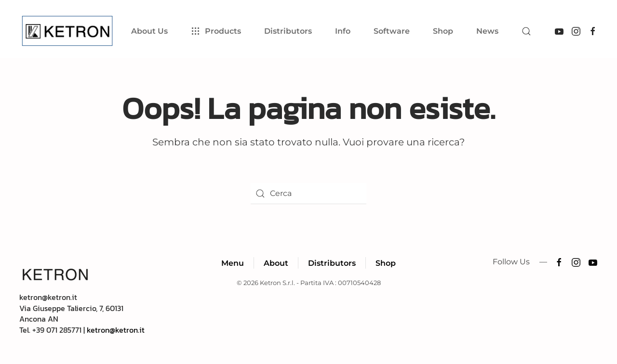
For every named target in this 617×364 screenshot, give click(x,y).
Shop (443, 31)
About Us (149, 31)
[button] (526, 31)
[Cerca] (308, 194)
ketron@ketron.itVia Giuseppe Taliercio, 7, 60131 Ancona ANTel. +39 (71, 313)
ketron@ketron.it (116, 330)
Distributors (332, 263)
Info (343, 31)
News (487, 31)
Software (392, 31)
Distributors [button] (288, 31)
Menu (233, 263)
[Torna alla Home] (69, 31)
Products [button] (216, 31)
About (276, 263)
